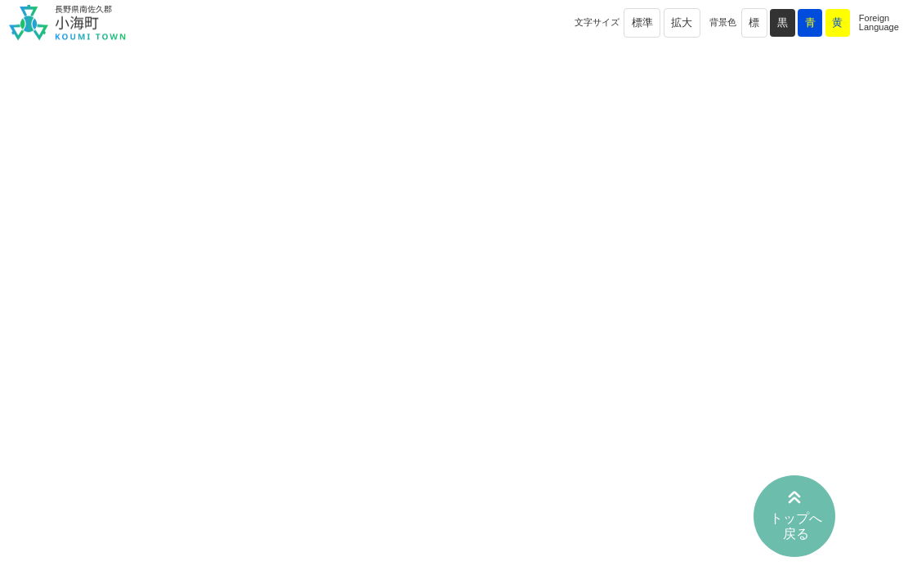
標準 (642, 22)
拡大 (682, 22)
